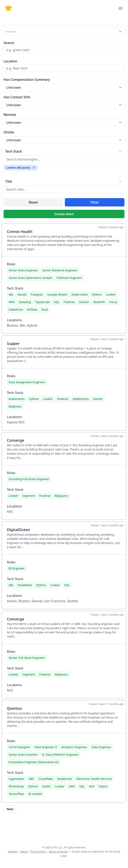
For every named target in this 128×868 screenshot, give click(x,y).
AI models (35, 794)
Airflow (32, 309)
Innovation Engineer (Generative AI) (34, 762)
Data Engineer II (46, 747)
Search (9, 43)
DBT (31, 779)
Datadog (25, 302)
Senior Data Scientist (23, 755)
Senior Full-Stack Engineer (27, 658)
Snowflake (25, 585)
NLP (92, 786)
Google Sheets (57, 294)
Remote (10, 115)
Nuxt (45, 309)
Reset (33, 202)
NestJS (22, 294)
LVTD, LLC (57, 847)
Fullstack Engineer (69, 278)
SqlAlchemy (81, 399)
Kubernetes (80, 294)
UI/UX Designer (19, 747)
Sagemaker (16, 779)
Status (24, 852)
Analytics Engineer (74, 747)
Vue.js (113, 302)
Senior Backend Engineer (60, 270)
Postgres (37, 294)
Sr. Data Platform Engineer (60, 755)
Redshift (99, 302)
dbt (11, 294)
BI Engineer (17, 568)
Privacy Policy (38, 852)
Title (9, 181)
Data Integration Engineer (27, 382)
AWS (12, 302)
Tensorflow (16, 794)
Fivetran (69, 302)
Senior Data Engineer (23, 270)
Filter (95, 202)
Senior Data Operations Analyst (30, 278)
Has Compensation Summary (27, 80)
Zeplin (46, 786)
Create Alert (64, 214)
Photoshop (16, 786)
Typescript (42, 302)
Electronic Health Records (94, 779)
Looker (111, 294)
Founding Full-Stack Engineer (29, 479)
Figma (103, 786)
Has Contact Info (17, 97)
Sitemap (13, 852)
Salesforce (16, 309)
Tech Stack (14, 151)
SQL (57, 302)
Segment (29, 496)
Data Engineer (101, 747)
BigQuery (15, 406)
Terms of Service (58, 852)
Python (97, 294)
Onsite (9, 132)
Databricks (65, 779)
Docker (84, 302)
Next (10, 809)
